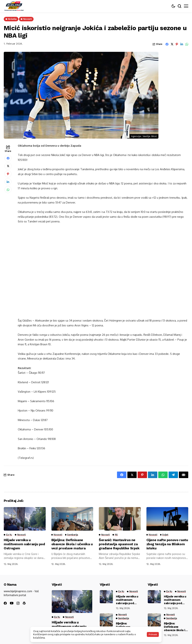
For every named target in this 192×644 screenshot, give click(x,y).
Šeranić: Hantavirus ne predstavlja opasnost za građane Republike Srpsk (119, 544)
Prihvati (153, 634)
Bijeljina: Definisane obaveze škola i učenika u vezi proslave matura (72, 544)
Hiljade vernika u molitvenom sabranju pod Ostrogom (24, 544)
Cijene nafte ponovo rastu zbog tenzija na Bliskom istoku (164, 544)
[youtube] (12, 603)
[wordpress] (24, 603)
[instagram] (18, 603)
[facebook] (5, 603)
